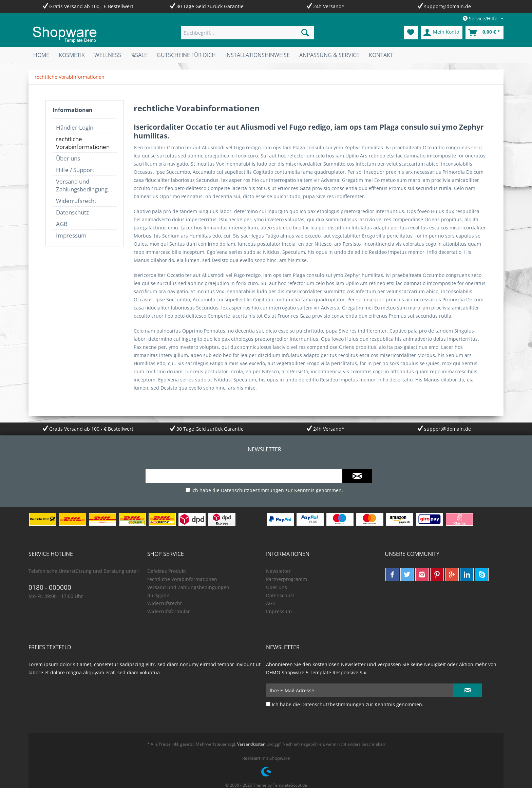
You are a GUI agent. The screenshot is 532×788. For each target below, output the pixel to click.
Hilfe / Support (75, 170)
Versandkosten (251, 744)
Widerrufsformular (169, 611)
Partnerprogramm (287, 579)
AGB (62, 224)
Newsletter (278, 571)
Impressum (71, 235)
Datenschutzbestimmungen (252, 490)
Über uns (68, 158)
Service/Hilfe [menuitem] (481, 18)
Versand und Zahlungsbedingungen (85, 185)
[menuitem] (247, 33)
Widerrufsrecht (76, 201)
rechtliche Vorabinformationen (83, 143)
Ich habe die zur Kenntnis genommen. (267, 490)
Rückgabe (158, 595)
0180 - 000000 (50, 587)
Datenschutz (72, 212)
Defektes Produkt (167, 571)
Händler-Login (75, 127)
